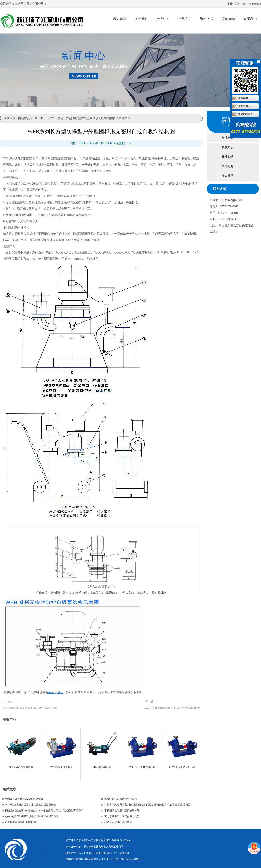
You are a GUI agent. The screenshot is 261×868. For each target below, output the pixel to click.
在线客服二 (244, 106)
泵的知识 (228, 19)
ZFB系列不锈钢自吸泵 (21, 767)
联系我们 (250, 19)
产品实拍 (185, 19)
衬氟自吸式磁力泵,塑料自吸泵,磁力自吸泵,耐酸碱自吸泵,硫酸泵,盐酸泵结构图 (147, 805)
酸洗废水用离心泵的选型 (118, 822)
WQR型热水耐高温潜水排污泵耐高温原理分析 (31, 805)
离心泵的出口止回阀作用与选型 (122, 816)
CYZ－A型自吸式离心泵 (142, 767)
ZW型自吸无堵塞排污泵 (182, 767)
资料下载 (207, 19)
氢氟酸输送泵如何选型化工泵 (121, 799)
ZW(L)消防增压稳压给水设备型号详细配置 (172, 708)
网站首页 (120, 19)
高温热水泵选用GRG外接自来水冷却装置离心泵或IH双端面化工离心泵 (44, 810)
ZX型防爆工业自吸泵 (61, 767)
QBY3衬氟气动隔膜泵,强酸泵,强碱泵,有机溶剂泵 (32, 816)
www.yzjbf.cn (55, 692)
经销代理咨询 (246, 114)
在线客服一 (244, 98)
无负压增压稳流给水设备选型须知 (24, 799)
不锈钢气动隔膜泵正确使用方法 (122, 810)
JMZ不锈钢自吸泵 (102, 767)
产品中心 (163, 19)
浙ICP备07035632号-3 (118, 840)
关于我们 (142, 19)
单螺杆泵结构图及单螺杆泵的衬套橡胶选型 (29, 708)
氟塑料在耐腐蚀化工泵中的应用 (23, 822)
